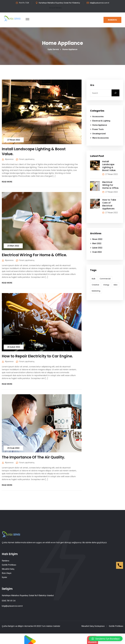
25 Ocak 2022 (13, 448)
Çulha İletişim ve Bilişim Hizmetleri (18, 626)
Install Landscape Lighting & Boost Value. (34, 151)
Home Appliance (70, 49)
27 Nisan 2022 (14, 140)
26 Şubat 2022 (14, 347)
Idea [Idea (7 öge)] (115, 285)
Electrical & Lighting (101, 121)
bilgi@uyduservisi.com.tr (100, 3)
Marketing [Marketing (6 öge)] (96, 291)
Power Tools (98, 129)
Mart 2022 (97, 243)
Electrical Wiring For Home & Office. (34, 255)
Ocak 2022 (97, 252)
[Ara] (115, 93)
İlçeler (4, 577)
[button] (106, 639)
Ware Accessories (101, 138)
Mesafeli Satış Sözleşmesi (93, 626)
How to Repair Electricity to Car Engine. (37, 356)
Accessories (98, 117)
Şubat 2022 (97, 248)
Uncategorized (99, 134)
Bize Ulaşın (7, 573)
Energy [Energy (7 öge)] (106, 285)
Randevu (112, 20)
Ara (92, 85)
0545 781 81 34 (9, 601)
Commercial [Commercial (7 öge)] (105, 279)
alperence (9, 159)
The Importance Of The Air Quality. (33, 457)
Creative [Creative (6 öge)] (95, 285)
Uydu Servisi (54, 49)
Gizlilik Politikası (9, 565)
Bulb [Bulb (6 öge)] (94, 279)
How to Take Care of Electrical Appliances (109, 204)
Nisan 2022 (97, 239)
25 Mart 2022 (13, 246)
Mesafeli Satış (8, 569)
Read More (8, 182)
